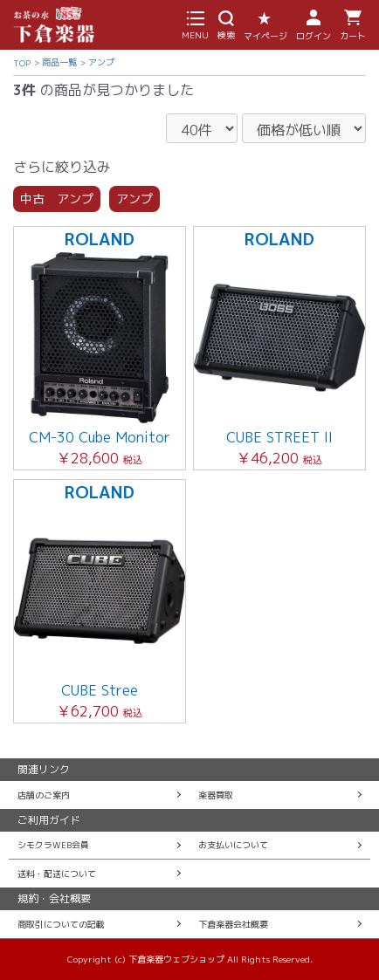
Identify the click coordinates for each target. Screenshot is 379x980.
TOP (22, 63)
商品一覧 (59, 62)
